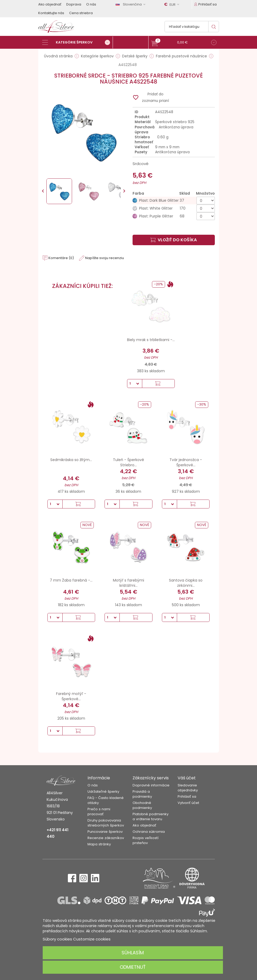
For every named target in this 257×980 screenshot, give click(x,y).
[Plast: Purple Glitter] (174, 216)
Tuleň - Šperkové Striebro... (128, 462)
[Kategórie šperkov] (78, 42)
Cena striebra (81, 13)
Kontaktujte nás (51, 13)
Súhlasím (133, 953)
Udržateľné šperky (103, 792)
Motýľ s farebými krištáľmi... (128, 583)
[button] (184, 43)
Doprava (74, 4)
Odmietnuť (133, 967)
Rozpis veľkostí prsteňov (146, 840)
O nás (91, 4)
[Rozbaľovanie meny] (173, 4)
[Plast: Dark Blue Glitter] (174, 201)
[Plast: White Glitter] (174, 208)
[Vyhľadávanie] (192, 27)
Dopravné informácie (151, 785)
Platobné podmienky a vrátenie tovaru (151, 817)
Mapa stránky (99, 844)
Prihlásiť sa (187, 796)
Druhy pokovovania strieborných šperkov (106, 823)
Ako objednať (50, 4)
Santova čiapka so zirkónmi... (186, 583)
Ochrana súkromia (149, 832)
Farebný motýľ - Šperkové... (71, 696)
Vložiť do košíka (174, 240)
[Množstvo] (206, 201)
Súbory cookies (57, 939)
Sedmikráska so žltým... (71, 460)
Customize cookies (92, 939)
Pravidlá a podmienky (142, 794)
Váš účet (187, 778)
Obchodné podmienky (142, 805)
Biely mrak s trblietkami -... (151, 340)
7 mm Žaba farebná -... (71, 580)
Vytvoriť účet (188, 803)
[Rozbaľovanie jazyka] (132, 4)
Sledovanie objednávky (188, 788)
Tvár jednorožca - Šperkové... (186, 462)
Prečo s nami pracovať (99, 812)
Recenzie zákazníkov (106, 838)
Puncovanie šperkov (105, 832)
